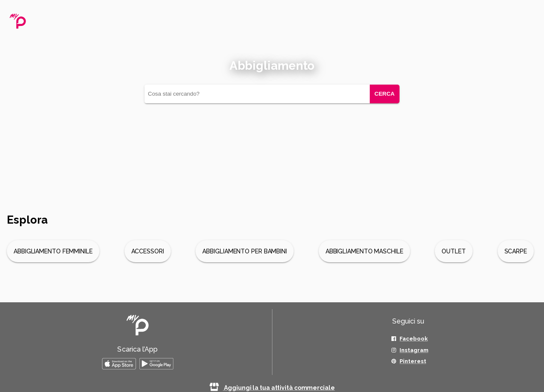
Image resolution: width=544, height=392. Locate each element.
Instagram (414, 350)
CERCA (384, 94)
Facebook (414, 339)
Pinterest (413, 361)
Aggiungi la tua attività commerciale (272, 388)
